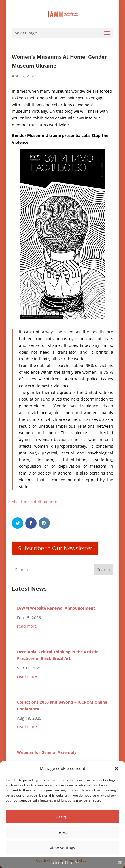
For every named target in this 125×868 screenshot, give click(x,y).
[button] (116, 769)
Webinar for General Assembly (47, 752)
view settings (62, 848)
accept (63, 817)
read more (27, 626)
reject (63, 832)
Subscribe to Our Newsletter (55, 548)
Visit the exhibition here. (35, 502)
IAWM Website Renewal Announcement (56, 608)
